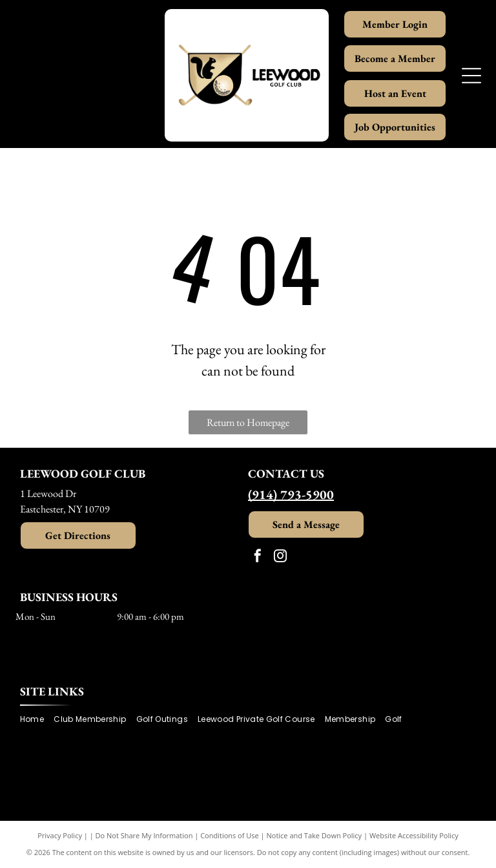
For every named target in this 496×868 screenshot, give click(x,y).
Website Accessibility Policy (414, 835)
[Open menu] (471, 76)
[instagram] (280, 557)
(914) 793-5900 (291, 494)
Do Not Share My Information (144, 835)
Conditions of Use (230, 835)
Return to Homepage (248, 422)
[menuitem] (37, 720)
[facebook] (258, 557)
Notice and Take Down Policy (315, 835)
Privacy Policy (60, 835)
